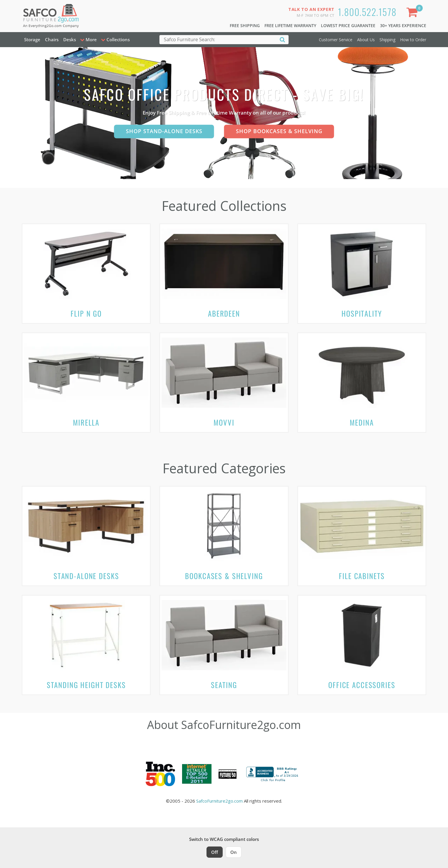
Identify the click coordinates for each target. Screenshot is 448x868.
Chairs (52, 39)
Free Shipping (245, 25)
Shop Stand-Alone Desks (164, 131)
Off (215, 852)
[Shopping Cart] (413, 13)
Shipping (387, 40)
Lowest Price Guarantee (348, 25)
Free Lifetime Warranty (290, 25)
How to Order (413, 40)
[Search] (282, 39)
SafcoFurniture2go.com (219, 801)
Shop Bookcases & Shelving (279, 131)
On (234, 852)
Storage (32, 39)
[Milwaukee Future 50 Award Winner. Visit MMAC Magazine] (228, 774)
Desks (70, 39)
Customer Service (336, 40)
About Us (366, 40)
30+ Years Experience (403, 25)
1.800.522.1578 (367, 12)
